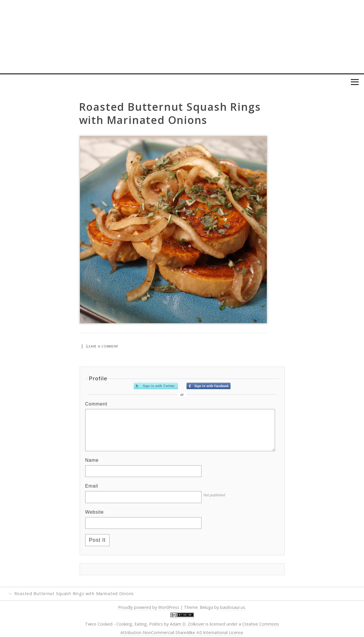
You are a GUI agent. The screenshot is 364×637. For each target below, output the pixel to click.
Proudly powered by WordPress (149, 607)
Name (92, 460)
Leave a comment (102, 346)
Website (95, 512)
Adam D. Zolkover (187, 624)
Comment (96, 404)
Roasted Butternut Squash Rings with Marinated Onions (71, 593)
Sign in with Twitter (156, 386)
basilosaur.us (233, 607)
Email (92, 486)
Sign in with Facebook (209, 386)
